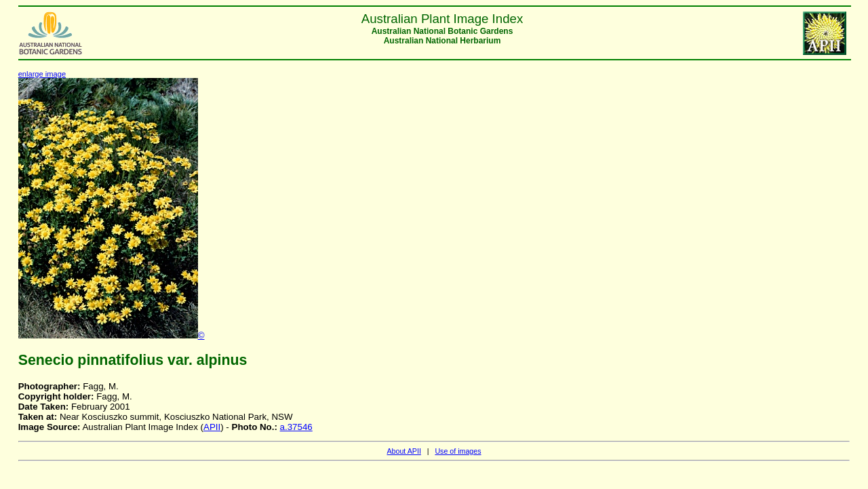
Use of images (458, 451)
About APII (403, 451)
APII (212, 427)
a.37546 (296, 427)
